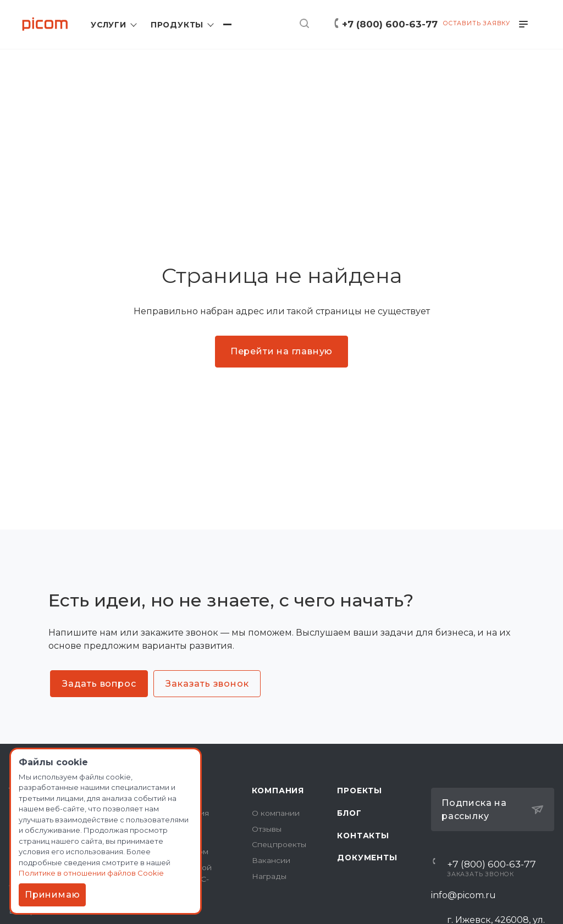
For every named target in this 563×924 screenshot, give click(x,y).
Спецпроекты (279, 844)
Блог (349, 813)
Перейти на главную (281, 351)
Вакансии (271, 860)
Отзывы (267, 829)
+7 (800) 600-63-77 (390, 24)
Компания (278, 791)
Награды (269, 876)
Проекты (360, 791)
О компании (276, 813)
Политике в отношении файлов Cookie (93, 872)
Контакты (363, 836)
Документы (367, 858)
